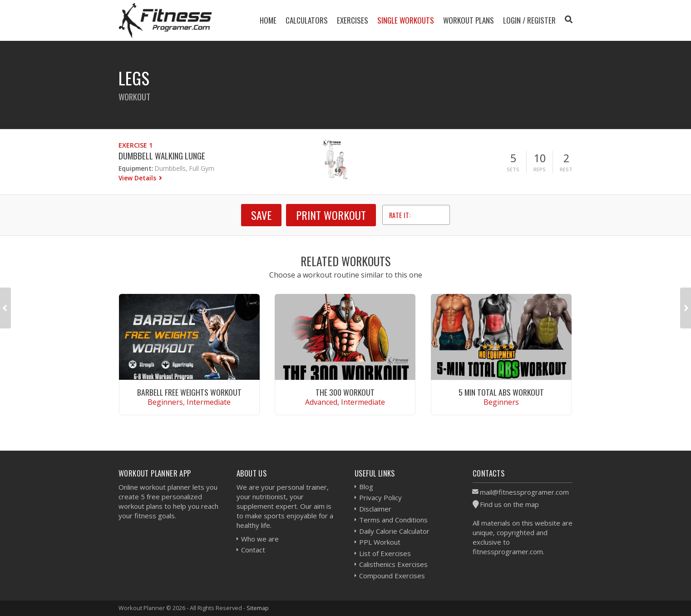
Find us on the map (509, 504)
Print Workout (331, 215)
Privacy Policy (380, 497)
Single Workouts (406, 20)
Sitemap (258, 608)
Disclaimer (375, 509)
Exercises (353, 20)
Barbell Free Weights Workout (189, 392)
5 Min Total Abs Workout (501, 392)
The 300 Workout (345, 392)
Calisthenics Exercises (393, 564)
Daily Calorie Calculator (394, 531)
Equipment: (136, 168)
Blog (366, 487)
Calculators (307, 20)
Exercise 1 (136, 145)
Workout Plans (469, 20)
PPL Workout (380, 542)
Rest (566, 169)
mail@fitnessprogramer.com (524, 492)
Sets (513, 169)
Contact (253, 550)
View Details (138, 178)
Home (268, 20)
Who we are (260, 539)
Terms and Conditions (393, 520)
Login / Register (529, 20)
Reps (540, 169)
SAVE (261, 215)
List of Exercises (385, 553)
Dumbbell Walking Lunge (162, 156)
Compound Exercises (392, 576)
